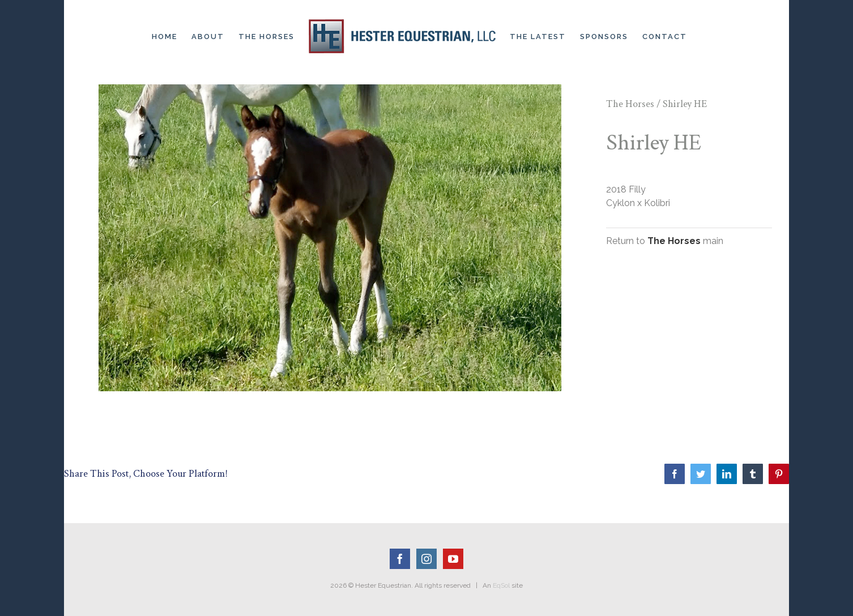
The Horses (630, 104)
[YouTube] (453, 559)
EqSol (501, 585)
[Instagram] (427, 559)
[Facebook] (400, 559)
